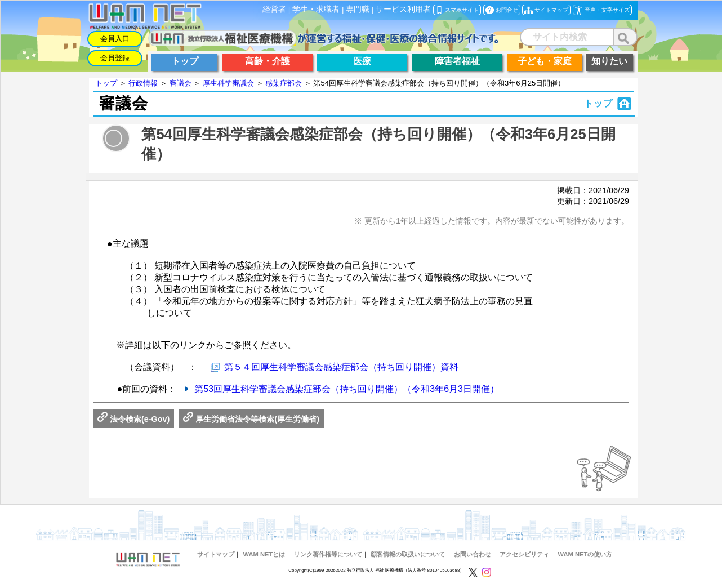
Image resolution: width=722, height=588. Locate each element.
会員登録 (115, 58)
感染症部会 (284, 83)
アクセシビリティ (524, 554)
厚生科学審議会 (228, 83)
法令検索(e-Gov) (133, 419)
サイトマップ (216, 554)
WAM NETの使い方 (585, 554)
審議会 (180, 83)
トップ (106, 83)
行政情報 (143, 83)
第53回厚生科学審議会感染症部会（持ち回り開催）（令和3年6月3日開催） (347, 389)
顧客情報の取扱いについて (408, 554)
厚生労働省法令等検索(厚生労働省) (251, 419)
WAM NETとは (264, 554)
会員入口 (115, 39)
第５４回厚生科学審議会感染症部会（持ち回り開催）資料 (341, 367)
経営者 (274, 9)
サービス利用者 (403, 9)
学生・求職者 (316, 9)
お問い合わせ (473, 554)
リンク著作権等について (328, 554)
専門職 (358, 9)
